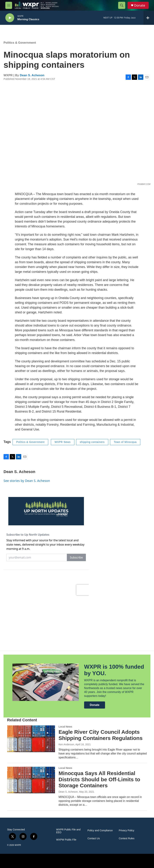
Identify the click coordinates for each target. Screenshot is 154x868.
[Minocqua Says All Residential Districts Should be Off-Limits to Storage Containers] (31, 780)
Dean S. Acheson (32, 75)
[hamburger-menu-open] (9, 5)
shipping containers (92, 442)
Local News (65, 727)
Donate (140, 5)
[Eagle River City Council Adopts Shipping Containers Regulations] (31, 739)
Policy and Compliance (100, 830)
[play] (10, 18)
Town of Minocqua (125, 442)
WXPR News (63, 442)
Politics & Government (20, 43)
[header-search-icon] (122, 5)
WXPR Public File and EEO (68, 831)
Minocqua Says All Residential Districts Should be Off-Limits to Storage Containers (99, 779)
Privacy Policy (126, 830)
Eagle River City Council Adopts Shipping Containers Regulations (101, 735)
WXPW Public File (66, 840)
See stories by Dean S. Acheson (27, 481)
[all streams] (149, 18)
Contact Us (94, 838)
